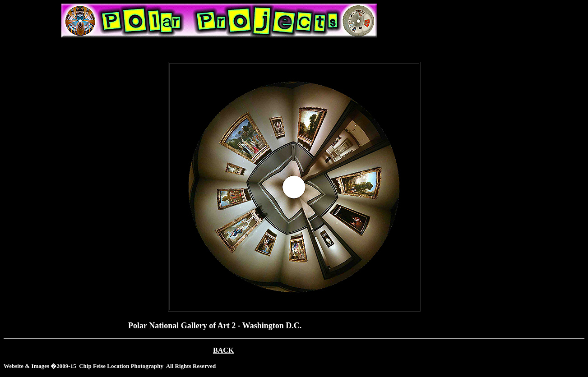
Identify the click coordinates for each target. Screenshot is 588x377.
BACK (223, 350)
